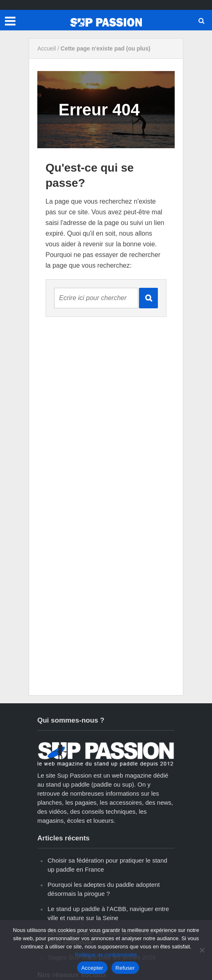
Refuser (125, 968)
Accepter (92, 968)
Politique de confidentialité (106, 955)
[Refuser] (202, 950)
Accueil (47, 48)
